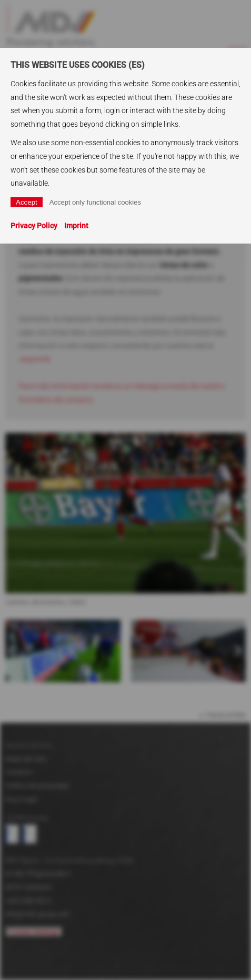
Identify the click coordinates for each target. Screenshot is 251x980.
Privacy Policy (34, 226)
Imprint (76, 226)
